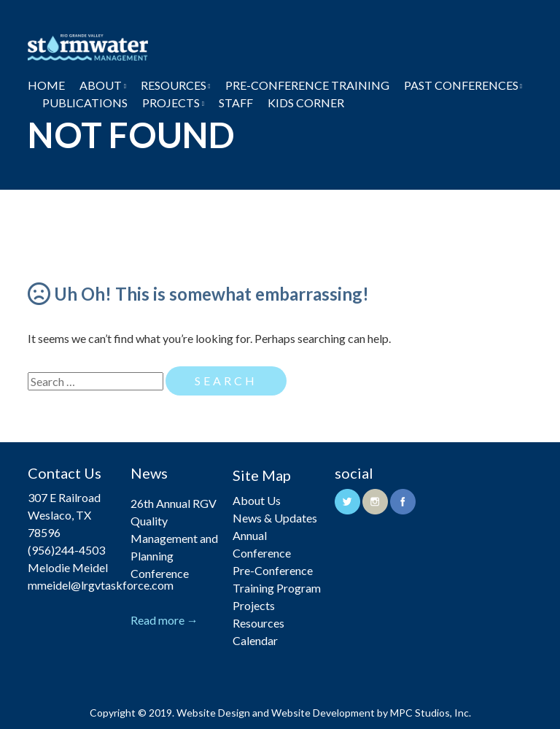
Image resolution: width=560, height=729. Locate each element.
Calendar (255, 640)
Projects (171, 103)
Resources (174, 85)
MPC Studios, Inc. (431, 713)
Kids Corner (306, 103)
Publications (85, 103)
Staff (236, 103)
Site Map (262, 475)
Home (46, 85)
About (101, 85)
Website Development (323, 713)
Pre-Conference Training (307, 85)
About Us (257, 500)
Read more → (164, 620)
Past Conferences (461, 85)
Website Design (213, 713)
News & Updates (275, 518)
